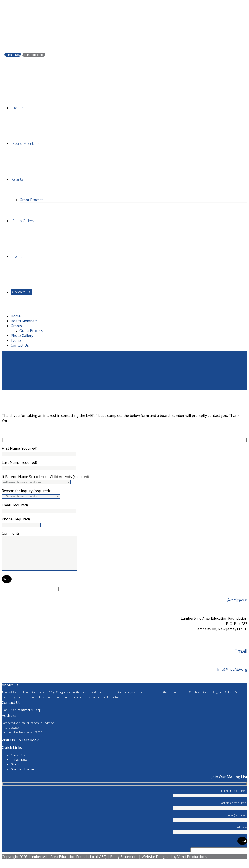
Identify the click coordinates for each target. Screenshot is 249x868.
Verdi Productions (192, 863)
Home (7, 403)
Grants (15, 771)
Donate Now (19, 766)
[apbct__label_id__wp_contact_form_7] (30, 596)
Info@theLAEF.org (232, 676)
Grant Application (22, 776)
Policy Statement (124, 863)
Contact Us (18, 762)
